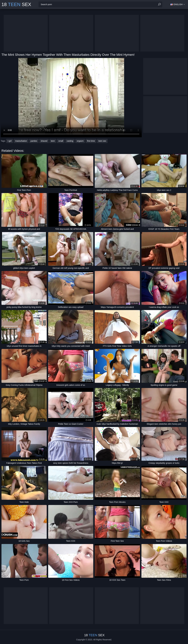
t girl (10, 141)
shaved (44, 141)
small (61, 141)
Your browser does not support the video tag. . (71, 98)
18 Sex (16, 4)
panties (34, 141)
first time (91, 141)
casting (70, 141)
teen (53, 141)
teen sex (102, 141)
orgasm (80, 141)
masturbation (21, 141)
